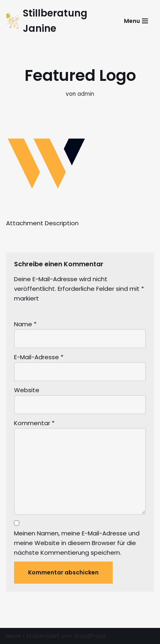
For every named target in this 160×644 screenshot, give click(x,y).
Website (27, 390)
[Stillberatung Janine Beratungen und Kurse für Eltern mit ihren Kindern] (56, 21)
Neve (14, 636)
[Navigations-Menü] (136, 21)
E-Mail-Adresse (39, 357)
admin (86, 94)
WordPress (90, 636)
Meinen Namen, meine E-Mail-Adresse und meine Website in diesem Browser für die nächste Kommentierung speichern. (77, 543)
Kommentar (34, 423)
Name (25, 324)
